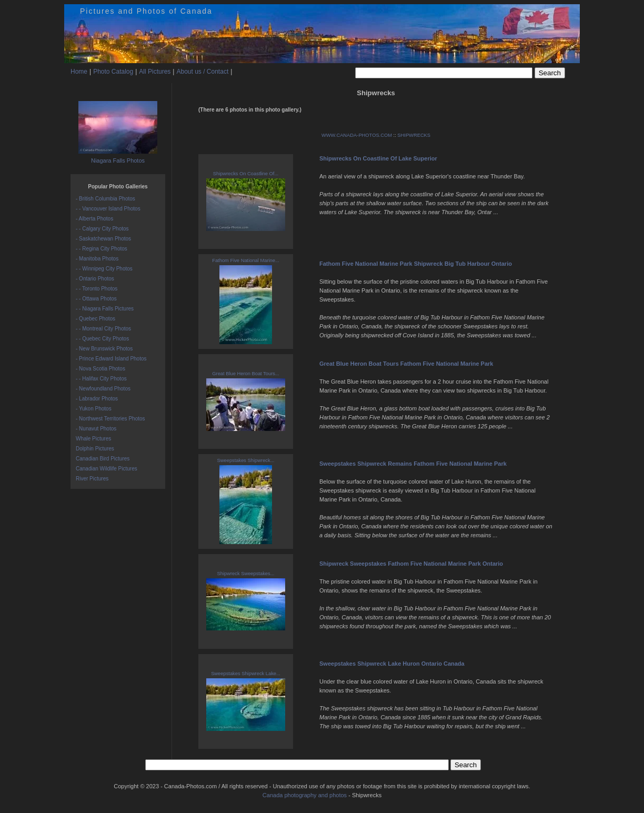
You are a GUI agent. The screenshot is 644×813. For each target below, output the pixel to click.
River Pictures (92, 479)
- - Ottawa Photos (96, 299)
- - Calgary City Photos (102, 229)
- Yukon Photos (94, 409)
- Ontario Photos (95, 279)
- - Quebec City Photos (102, 339)
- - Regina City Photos (102, 249)
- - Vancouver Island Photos (108, 209)
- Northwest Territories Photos (110, 419)
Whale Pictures (93, 439)
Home (79, 72)
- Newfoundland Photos (103, 389)
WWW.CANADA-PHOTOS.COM (357, 135)
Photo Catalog (113, 72)
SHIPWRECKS (414, 135)
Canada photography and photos (305, 795)
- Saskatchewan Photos (103, 239)
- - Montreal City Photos (103, 329)
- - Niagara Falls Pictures (105, 309)
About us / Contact (202, 72)
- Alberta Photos (94, 219)
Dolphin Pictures (95, 449)
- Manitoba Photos (97, 259)
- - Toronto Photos (97, 289)
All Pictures (155, 72)
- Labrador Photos (97, 399)
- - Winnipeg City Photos (104, 269)
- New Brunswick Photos (104, 349)
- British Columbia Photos (105, 199)
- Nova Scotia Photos (100, 369)
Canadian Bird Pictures (103, 459)
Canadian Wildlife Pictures (107, 469)
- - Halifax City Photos (101, 379)
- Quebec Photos (95, 319)
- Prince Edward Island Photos (111, 359)
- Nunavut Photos (96, 429)
